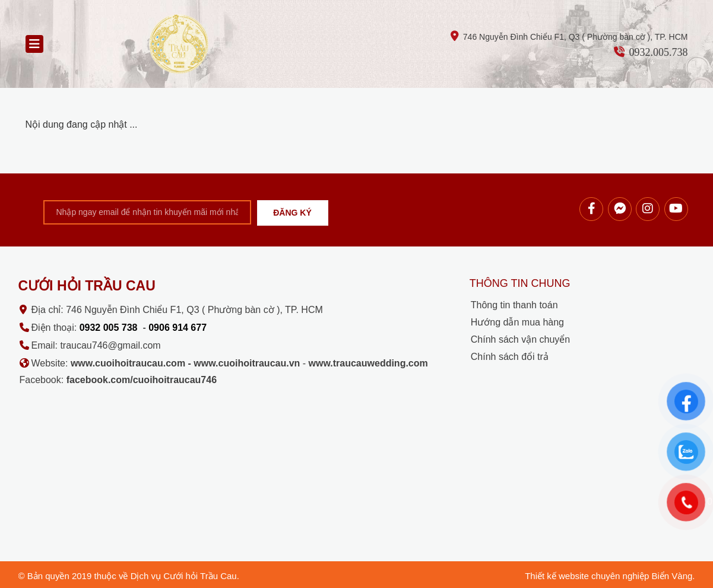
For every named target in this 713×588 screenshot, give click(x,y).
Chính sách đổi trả (510, 357)
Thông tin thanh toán (514, 305)
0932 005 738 (109, 328)
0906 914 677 (178, 328)
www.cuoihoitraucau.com (128, 363)
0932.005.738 (658, 52)
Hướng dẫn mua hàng (517, 322)
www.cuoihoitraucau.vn (247, 363)
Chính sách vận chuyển (520, 339)
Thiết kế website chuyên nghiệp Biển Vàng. (610, 576)
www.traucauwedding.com (368, 363)
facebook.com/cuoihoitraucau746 (142, 380)
